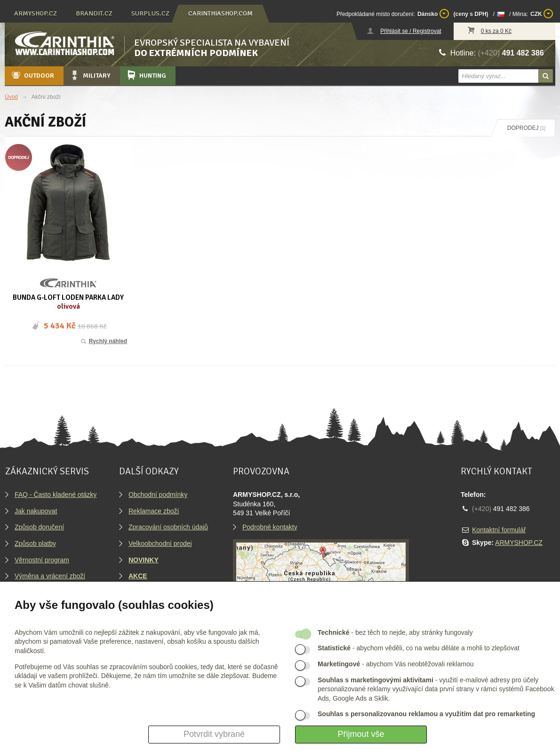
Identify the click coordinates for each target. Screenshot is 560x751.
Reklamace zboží (154, 511)
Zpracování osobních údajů (168, 527)
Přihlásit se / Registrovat (411, 31)
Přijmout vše (361, 734)
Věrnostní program (42, 560)
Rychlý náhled (103, 341)
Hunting (146, 75)
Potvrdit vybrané (214, 734)
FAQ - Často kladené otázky (56, 495)
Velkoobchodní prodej (160, 543)
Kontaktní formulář (499, 530)
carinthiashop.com (220, 13)
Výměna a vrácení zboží (50, 576)
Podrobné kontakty (270, 527)
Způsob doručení (39, 527)
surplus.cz (150, 13)
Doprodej (526, 128)
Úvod (11, 97)
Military (90, 75)
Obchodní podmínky (158, 495)
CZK (542, 14)
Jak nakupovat (36, 511)
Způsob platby (35, 543)
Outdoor (32, 75)
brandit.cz (94, 13)
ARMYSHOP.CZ (519, 543)
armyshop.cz (36, 13)
